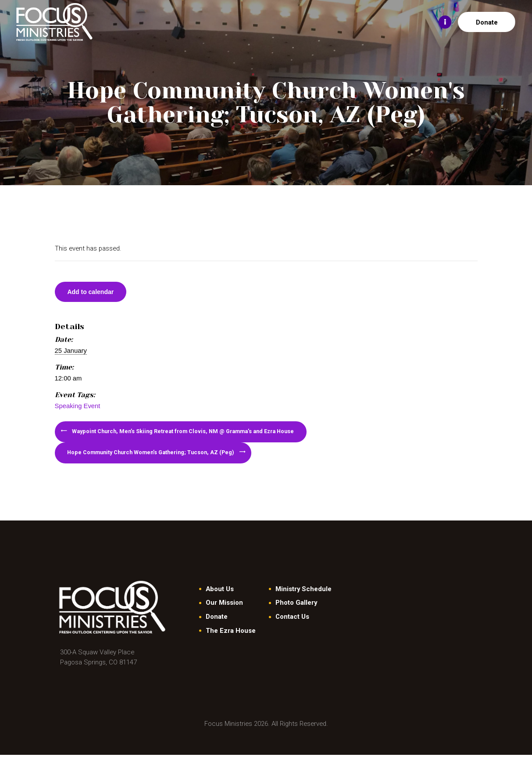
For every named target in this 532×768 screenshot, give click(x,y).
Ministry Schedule (303, 602)
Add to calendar (96, 293)
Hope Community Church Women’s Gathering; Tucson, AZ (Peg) (163, 463)
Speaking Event (78, 409)
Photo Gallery (296, 616)
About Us (220, 602)
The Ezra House (231, 643)
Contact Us (292, 630)
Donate (217, 630)
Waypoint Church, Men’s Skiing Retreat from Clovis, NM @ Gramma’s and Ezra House (197, 437)
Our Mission (224, 616)
